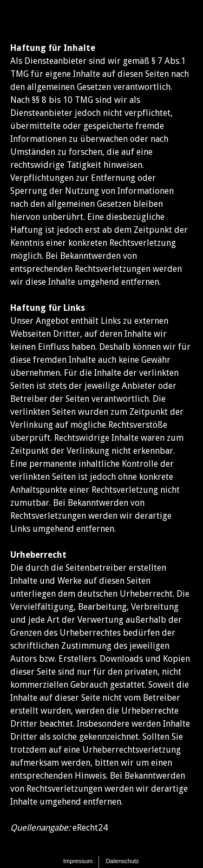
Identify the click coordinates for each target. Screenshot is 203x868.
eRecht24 (90, 828)
